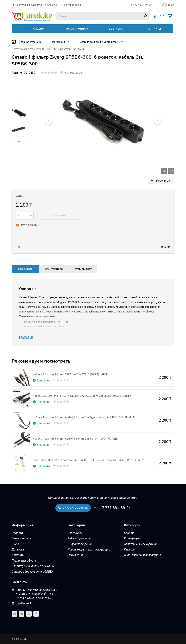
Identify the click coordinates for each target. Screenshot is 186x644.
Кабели (129, 533)
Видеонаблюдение (80, 544)
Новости (17, 533)
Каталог (35, 29)
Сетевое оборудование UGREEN (33, 572)
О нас (15, 544)
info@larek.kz (24, 603)
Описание (25, 269)
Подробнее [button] (26, 337)
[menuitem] (19, 113)
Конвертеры (132, 538)
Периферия (75, 555)
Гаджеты (130, 549)
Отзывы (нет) (84, 269)
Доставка (116, 29)
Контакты (154, 29)
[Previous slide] (19, 101)
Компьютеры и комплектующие (89, 549)
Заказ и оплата (78, 29)
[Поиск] (102, 16)
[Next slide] (19, 141)
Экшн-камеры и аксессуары (142, 555)
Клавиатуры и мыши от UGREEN (33, 566)
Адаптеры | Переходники (140, 544)
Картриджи (75, 533)
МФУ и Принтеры (79, 538)
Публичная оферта (24, 561)
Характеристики (55, 269)
